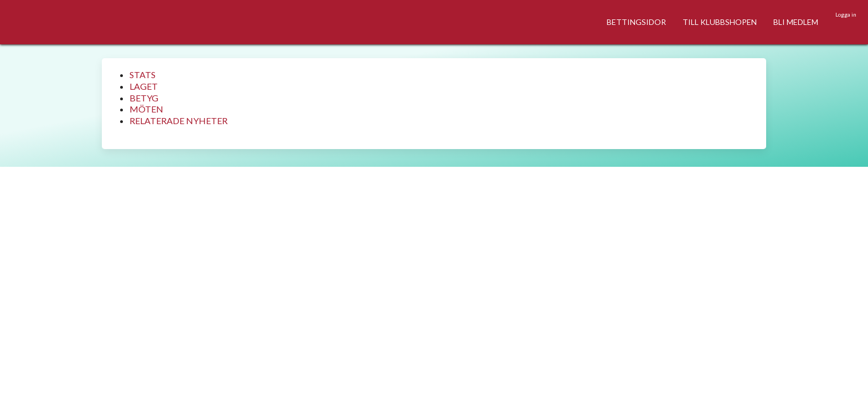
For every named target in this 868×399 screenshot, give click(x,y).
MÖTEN (146, 109)
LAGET (144, 86)
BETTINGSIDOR (636, 22)
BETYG (144, 98)
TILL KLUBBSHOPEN (720, 22)
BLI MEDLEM (796, 22)
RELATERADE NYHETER (179, 121)
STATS (143, 75)
